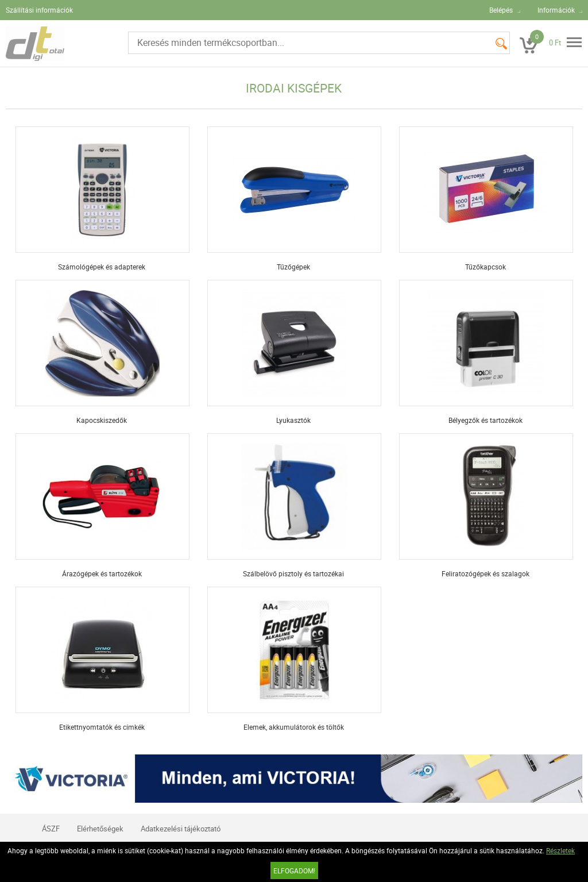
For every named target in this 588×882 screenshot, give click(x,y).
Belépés (501, 10)
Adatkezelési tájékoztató (181, 829)
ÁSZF (51, 829)
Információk (556, 10)
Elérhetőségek (100, 829)
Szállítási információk (39, 10)
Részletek (560, 850)
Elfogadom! (294, 871)
